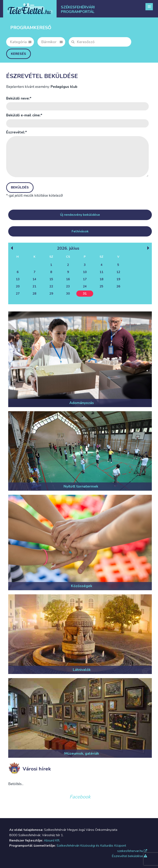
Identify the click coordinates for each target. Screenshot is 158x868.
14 (34, 279)
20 (18, 286)
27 (18, 294)
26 (118, 286)
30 (68, 294)
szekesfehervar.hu (132, 851)
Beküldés (20, 187)
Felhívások (80, 231)
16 (68, 279)
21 (34, 286)
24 (85, 286)
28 (34, 294)
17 (85, 279)
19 (118, 279)
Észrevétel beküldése (129, 856)
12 (118, 272)
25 (101, 286)
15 (51, 279)
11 (101, 272)
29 (51, 294)
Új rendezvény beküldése (80, 215)
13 (18, 279)
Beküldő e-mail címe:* (24, 115)
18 (101, 279)
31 (85, 294)
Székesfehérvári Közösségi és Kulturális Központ (91, 846)
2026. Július (68, 248)
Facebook (80, 797)
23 (68, 286)
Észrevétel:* (17, 132)
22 (51, 286)
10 (85, 272)
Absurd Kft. (52, 840)
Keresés (19, 54)
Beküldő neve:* (19, 98)
